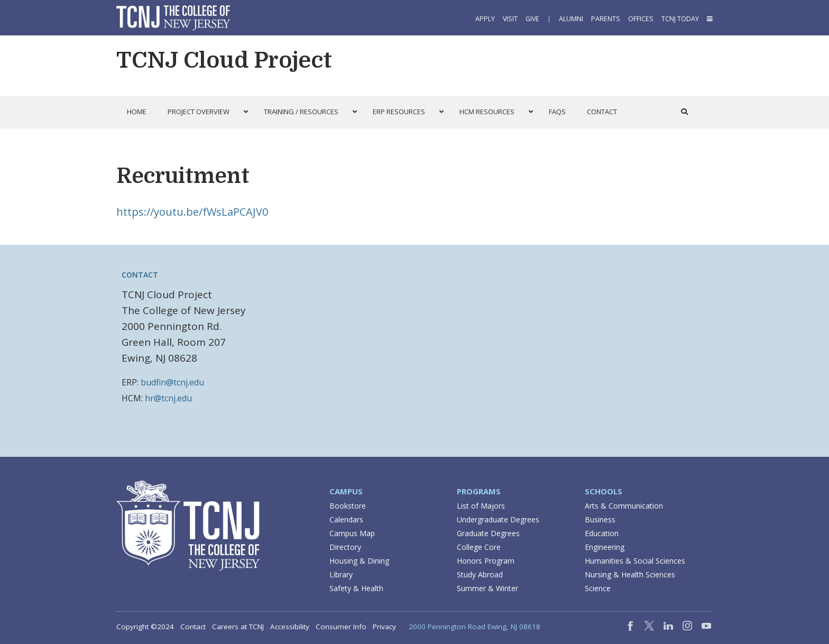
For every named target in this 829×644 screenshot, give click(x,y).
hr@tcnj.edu (168, 398)
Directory (345, 547)
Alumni (571, 19)
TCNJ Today (680, 19)
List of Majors (481, 506)
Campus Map (352, 533)
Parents (606, 19)
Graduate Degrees (488, 533)
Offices (641, 19)
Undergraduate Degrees (498, 519)
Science (598, 588)
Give (532, 19)
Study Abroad (480, 574)
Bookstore (348, 506)
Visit (510, 19)
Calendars (346, 519)
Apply (485, 19)
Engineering (605, 547)
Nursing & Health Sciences (630, 574)
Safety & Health (356, 588)
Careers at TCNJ (238, 627)
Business (600, 519)
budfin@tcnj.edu (172, 382)
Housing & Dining (359, 561)
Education (602, 533)
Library (341, 574)
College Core (479, 547)
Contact (193, 627)
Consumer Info (341, 627)
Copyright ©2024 (145, 627)
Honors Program (486, 561)
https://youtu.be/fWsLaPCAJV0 (192, 212)
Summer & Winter (487, 588)
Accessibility (290, 627)
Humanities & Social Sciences (635, 561)
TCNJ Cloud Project (224, 60)
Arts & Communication (624, 506)
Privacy (384, 627)
